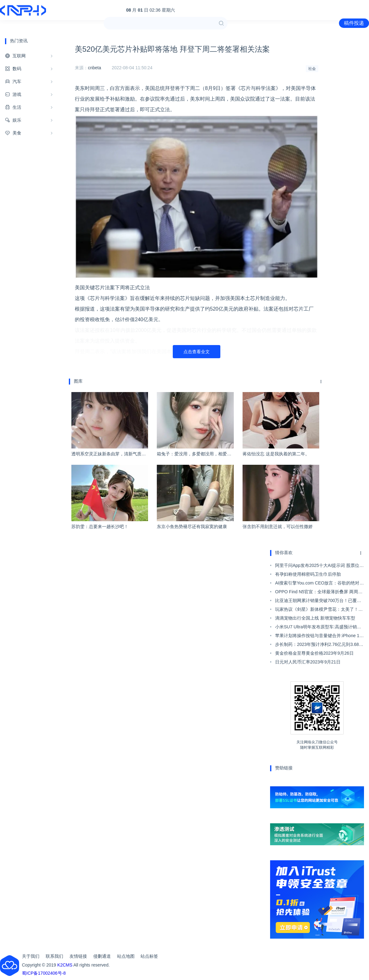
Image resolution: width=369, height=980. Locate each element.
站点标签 (149, 956)
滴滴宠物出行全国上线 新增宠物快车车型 (315, 618)
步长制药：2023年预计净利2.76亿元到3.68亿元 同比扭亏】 (319, 645)
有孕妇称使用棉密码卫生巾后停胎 (308, 574)
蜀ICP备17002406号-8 (44, 973)
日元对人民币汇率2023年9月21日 (308, 662)
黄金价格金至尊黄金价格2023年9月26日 (314, 653)
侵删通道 (102, 956)
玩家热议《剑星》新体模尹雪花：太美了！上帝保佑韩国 (319, 610)
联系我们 (54, 956)
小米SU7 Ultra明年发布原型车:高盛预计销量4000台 (318, 628)
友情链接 (78, 956)
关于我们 (31, 956)
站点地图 (126, 956)
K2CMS (65, 965)
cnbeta (95, 68)
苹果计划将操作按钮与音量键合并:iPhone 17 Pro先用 (318, 637)
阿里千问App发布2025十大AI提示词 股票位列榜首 (319, 566)
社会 (312, 69)
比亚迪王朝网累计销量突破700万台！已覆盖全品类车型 (318, 601)
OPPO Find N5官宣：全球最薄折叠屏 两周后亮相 (319, 593)
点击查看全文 (197, 352)
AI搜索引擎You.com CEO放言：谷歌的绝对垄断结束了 (319, 584)
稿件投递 (354, 23)
